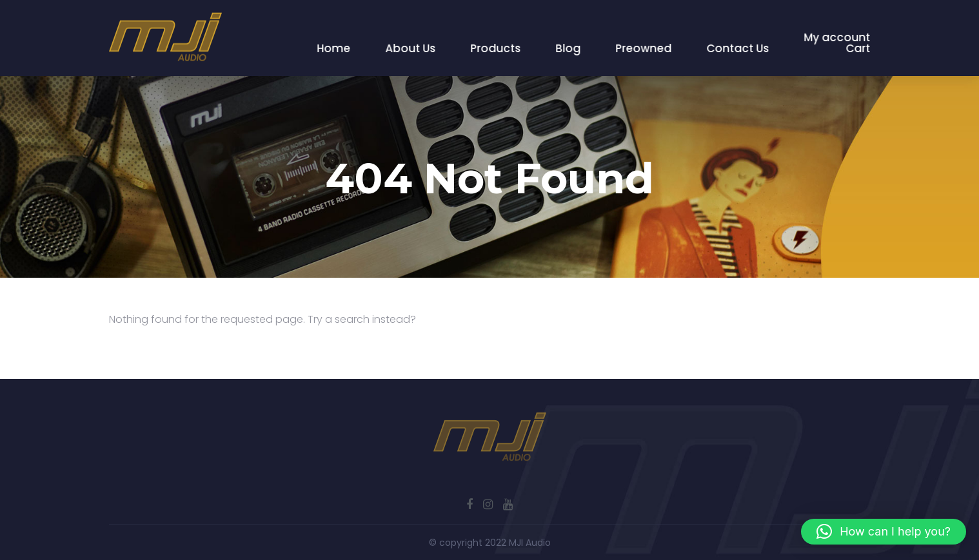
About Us (411, 48)
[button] (884, 532)
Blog (569, 48)
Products (496, 48)
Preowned (644, 48)
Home (334, 48)
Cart (858, 48)
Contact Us (738, 48)
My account (837, 37)
